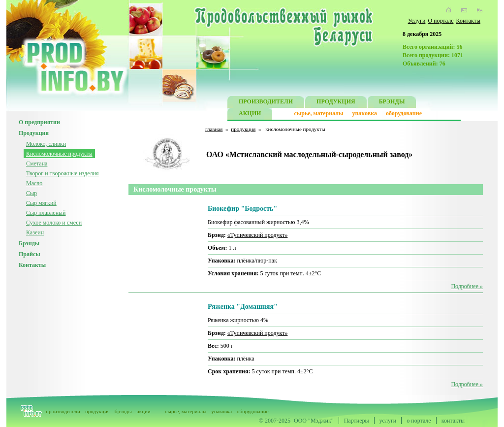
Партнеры (357, 421)
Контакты (468, 21)
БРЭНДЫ (392, 103)
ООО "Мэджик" (314, 421)
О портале (441, 21)
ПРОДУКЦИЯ (336, 103)
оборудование (404, 113)
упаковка (364, 113)
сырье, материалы (319, 113)
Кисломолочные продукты (59, 154)
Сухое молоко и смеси (54, 223)
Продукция (34, 133)
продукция (243, 129)
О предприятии (39, 122)
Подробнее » (467, 286)
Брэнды (29, 243)
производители (63, 411)
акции (144, 411)
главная (214, 129)
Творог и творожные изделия (63, 173)
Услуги (417, 21)
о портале (419, 421)
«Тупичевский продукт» (258, 235)
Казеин (35, 232)
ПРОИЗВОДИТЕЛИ (266, 103)
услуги (388, 421)
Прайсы (30, 254)
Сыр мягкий (41, 203)
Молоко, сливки (46, 144)
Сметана (37, 164)
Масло (34, 183)
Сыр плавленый (46, 213)
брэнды (123, 411)
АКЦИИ (250, 115)
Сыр (31, 193)
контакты (453, 421)
